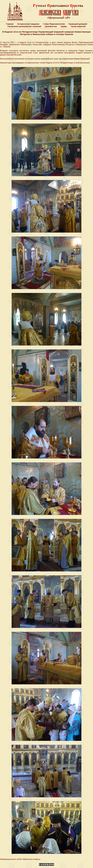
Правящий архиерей (78, 24)
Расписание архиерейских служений (24, 26)
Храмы (64, 26)
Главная (10, 24)
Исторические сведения (28, 24)
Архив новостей (78, 26)
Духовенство (51, 26)
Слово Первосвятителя (54, 24)
